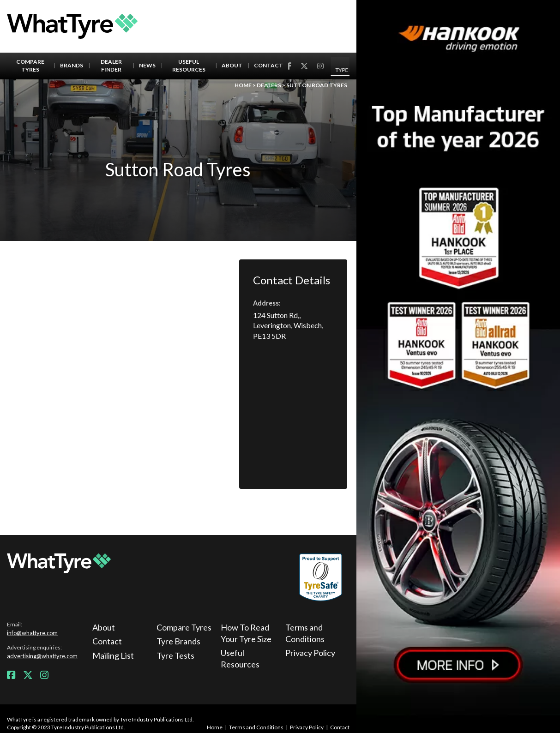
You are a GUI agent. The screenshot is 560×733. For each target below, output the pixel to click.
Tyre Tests (175, 655)
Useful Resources (189, 66)
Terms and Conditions (305, 633)
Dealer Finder (111, 66)
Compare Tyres (30, 66)
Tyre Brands (178, 641)
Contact (268, 65)
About (232, 65)
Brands (72, 65)
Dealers (269, 85)
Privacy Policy (310, 653)
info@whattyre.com (32, 633)
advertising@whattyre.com (42, 656)
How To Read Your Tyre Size (246, 633)
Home (243, 85)
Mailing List (113, 655)
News (147, 65)
